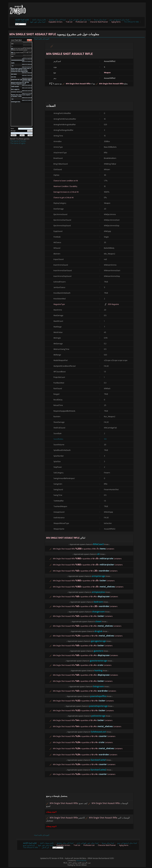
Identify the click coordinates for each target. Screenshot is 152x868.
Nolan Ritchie (81, 861)
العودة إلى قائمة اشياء (42, 39)
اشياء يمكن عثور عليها (38, 22)
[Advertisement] (106, 9)
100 (105, 439)
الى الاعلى (45, 847)
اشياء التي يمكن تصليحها (57, 20)
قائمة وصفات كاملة (39, 20)
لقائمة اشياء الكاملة (22, 20)
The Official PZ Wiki (131, 22)
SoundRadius (58, 439)
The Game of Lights (18, 143)
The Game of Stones (18, 141)
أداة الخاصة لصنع (21, 22)
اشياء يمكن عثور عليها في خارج (80, 20)
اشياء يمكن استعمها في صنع (119, 20)
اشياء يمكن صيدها (100, 20)
